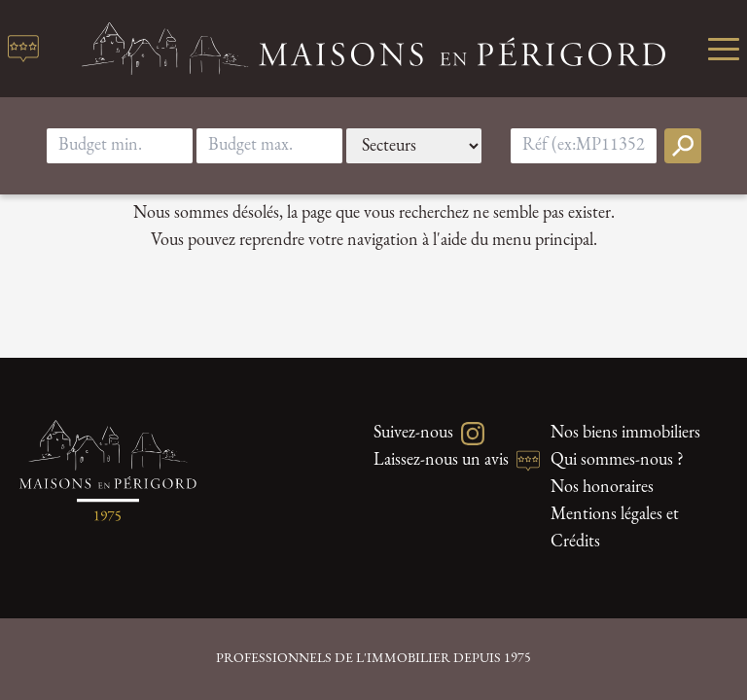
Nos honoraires (602, 488)
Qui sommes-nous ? (617, 460)
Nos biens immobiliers (625, 433)
